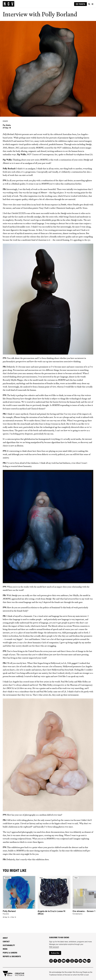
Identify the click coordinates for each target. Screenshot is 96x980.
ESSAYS (5, 121)
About (5, 938)
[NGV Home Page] (9, 4)
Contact (6, 942)
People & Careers (10, 953)
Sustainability (9, 945)
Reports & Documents (12, 957)
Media (5, 949)
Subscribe (55, 953)
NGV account (54, 947)
